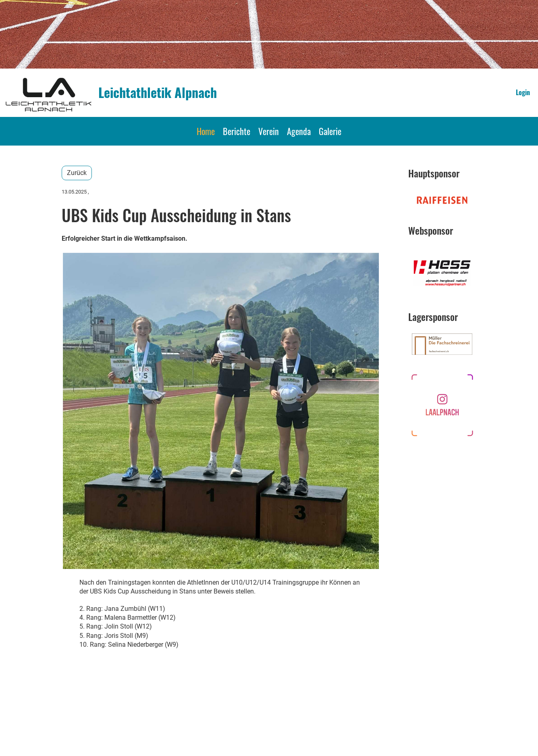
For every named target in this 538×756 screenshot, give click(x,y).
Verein (269, 131)
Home (206, 131)
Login (523, 92)
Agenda (299, 131)
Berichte (237, 131)
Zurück (77, 173)
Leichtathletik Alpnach (158, 93)
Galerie (330, 131)
